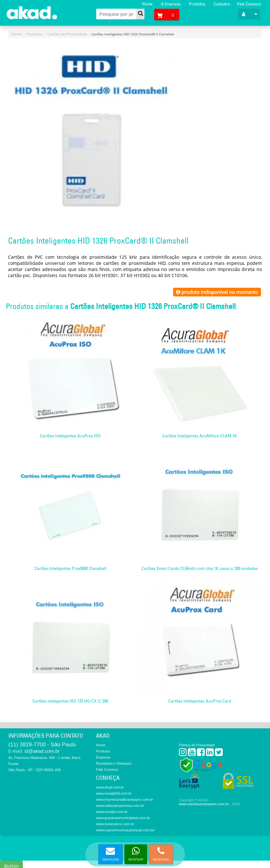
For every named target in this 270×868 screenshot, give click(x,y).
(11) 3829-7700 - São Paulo (42, 745)
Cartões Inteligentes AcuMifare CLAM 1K (200, 436)
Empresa (103, 757)
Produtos (197, 4)
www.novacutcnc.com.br (115, 824)
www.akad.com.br (110, 787)
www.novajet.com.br (112, 812)
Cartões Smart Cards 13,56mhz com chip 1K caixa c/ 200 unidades (200, 568)
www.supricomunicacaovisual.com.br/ (125, 830)
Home (147, 4)
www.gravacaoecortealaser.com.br (123, 818)
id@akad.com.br (42, 751)
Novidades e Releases (114, 763)
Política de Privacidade (197, 745)
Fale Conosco (249, 4)
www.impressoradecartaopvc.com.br (124, 799)
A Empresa (171, 4)
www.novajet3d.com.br (114, 793)
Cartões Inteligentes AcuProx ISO (70, 436)
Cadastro (222, 4)
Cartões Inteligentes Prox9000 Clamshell (70, 568)
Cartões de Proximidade (67, 34)
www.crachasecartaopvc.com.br (204, 804)
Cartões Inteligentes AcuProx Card (200, 701)
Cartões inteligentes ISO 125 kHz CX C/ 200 (70, 701)
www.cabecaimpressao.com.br (120, 806)
